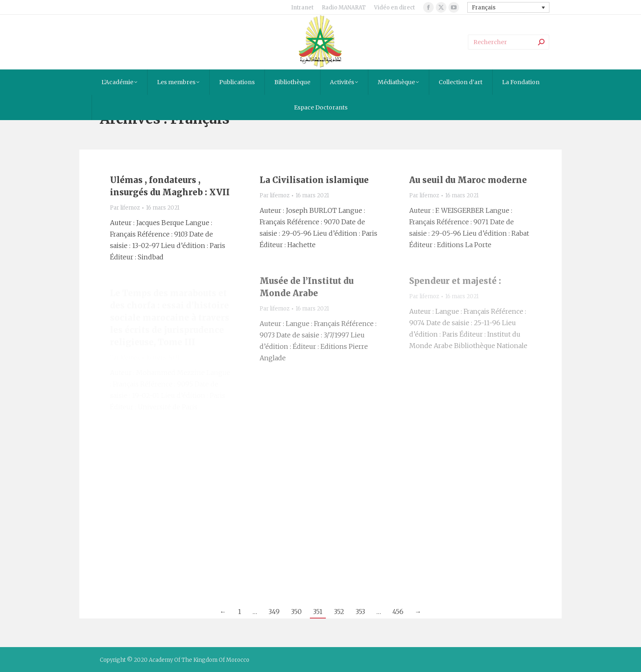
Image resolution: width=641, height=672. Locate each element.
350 (296, 612)
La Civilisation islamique (314, 180)
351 (318, 612)
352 (339, 612)
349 (274, 612)
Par (125, 208)
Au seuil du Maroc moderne (468, 180)
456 (398, 612)
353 (360, 612)
